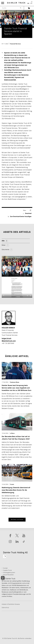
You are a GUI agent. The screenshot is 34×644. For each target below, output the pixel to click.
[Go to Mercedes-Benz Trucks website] (24, 624)
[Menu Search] (9, 8)
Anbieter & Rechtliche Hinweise (11, 604)
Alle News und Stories (17, 520)
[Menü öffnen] (3, 3)
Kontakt (5, 568)
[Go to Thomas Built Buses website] (24, 617)
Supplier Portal (7, 570)
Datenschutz (5, 608)
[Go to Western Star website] (10, 624)
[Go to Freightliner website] (10, 617)
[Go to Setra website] (24, 631)
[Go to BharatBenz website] (10, 631)
